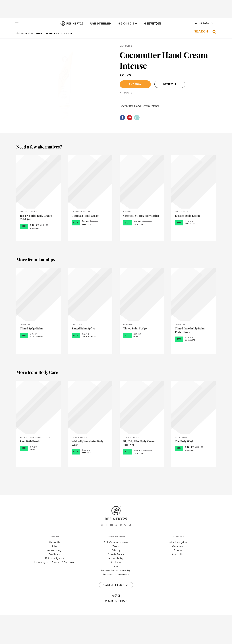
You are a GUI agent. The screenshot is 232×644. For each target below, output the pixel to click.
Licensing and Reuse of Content (54, 591)
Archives (116, 591)
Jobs (54, 575)
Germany (178, 575)
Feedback (54, 583)
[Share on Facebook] (122, 118)
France (178, 579)
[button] (198, 27)
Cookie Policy (116, 583)
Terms (116, 575)
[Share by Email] (137, 118)
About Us (54, 571)
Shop (39, 34)
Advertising (54, 579)
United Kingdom (178, 571)
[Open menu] (17, 22)
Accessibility (116, 587)
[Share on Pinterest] (130, 118)
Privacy (116, 579)
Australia (178, 583)
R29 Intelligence (54, 587)
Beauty (50, 34)
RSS (116, 595)
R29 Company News (116, 571)
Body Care (65, 34)
